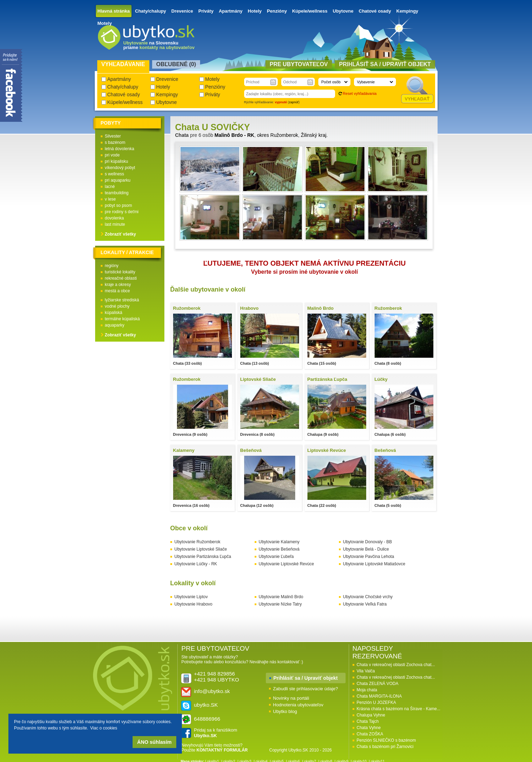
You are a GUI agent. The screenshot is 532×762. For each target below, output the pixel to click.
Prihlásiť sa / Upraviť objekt (306, 678)
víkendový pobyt (120, 168)
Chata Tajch (368, 721)
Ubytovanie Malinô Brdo (281, 597)
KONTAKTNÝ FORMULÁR (222, 750)
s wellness (115, 174)
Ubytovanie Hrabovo (194, 604)
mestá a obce (118, 291)
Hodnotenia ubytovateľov (298, 705)
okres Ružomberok (278, 135)
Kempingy (407, 11)
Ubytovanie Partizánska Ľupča (203, 557)
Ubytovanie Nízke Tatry (280, 604)
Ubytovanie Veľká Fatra (365, 604)
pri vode (112, 155)
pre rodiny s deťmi (122, 212)
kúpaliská (114, 313)
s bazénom (115, 142)
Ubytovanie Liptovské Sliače (201, 549)
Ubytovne (343, 11)
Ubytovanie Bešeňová (279, 549)
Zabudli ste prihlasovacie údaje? (306, 689)
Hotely (255, 11)
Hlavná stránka (114, 11)
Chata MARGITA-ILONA (379, 696)
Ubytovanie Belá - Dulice (366, 549)
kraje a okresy (118, 285)
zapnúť (294, 102)
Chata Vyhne (369, 728)
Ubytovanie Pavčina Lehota (369, 557)
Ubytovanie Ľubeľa (276, 557)
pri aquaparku (118, 180)
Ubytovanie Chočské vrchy (368, 597)
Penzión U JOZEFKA (377, 702)
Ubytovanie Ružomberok (197, 542)
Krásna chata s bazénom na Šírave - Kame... (399, 709)
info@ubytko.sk (212, 691)
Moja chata (367, 690)
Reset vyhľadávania (360, 93)
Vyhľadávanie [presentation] (123, 64)
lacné (110, 187)
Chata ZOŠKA (370, 734)
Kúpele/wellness (310, 11)
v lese (110, 199)
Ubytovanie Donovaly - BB (368, 542)
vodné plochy (117, 306)
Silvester (113, 136)
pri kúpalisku (117, 161)
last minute (115, 224)
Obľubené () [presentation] (176, 64)
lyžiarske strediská (122, 300)
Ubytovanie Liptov (191, 597)
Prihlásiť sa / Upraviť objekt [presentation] (385, 64)
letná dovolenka (120, 149)
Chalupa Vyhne (371, 715)
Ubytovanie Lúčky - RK (196, 564)
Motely (105, 23)
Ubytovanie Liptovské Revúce (286, 564)
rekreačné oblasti (121, 278)
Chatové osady (375, 11)
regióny (112, 266)
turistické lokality (120, 272)
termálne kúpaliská (122, 319)
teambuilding (117, 193)
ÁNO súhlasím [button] (154, 742)
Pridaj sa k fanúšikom (216, 733)
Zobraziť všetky (120, 234)
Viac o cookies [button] (104, 728)
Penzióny (277, 11)
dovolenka (115, 218)
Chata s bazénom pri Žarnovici (385, 747)
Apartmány (230, 11)
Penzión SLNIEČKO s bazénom (386, 740)
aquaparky (115, 325)
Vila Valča (366, 671)
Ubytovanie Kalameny (279, 542)
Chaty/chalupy (151, 11)
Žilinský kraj (314, 135)
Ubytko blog (285, 711)
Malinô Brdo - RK (234, 135)
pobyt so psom (119, 205)
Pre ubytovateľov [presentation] (299, 64)
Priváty (206, 11)
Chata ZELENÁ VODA (378, 684)
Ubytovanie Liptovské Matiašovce (374, 564)
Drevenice (182, 11)
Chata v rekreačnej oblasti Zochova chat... (396, 665)
